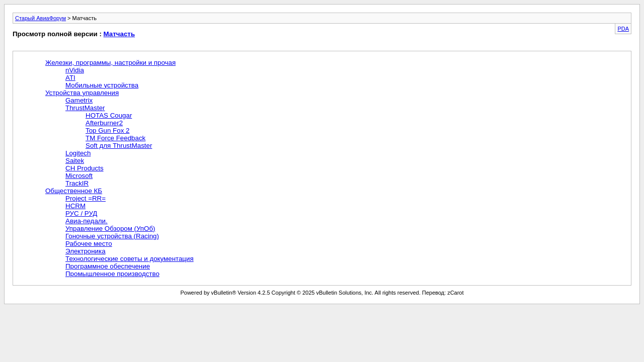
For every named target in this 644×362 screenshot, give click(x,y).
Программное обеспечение (108, 266)
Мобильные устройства (102, 85)
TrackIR (77, 183)
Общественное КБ (74, 191)
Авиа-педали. (87, 221)
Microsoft (79, 176)
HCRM (75, 206)
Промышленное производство (112, 274)
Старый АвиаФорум (41, 18)
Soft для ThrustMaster (119, 146)
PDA (623, 29)
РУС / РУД (81, 213)
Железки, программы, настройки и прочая (110, 63)
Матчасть (119, 34)
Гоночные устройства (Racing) (112, 236)
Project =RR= (86, 198)
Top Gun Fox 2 (107, 130)
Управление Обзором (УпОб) (110, 229)
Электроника (86, 251)
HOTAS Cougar (109, 115)
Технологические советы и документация (130, 259)
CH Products (85, 168)
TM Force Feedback (115, 138)
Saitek (75, 161)
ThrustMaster (85, 108)
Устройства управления (82, 93)
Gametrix (79, 100)
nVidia (75, 70)
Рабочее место (89, 244)
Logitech (78, 153)
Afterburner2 (104, 123)
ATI (70, 78)
